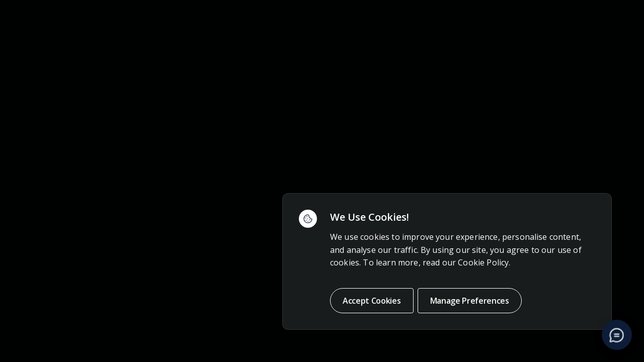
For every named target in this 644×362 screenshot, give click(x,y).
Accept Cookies (372, 301)
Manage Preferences (470, 301)
